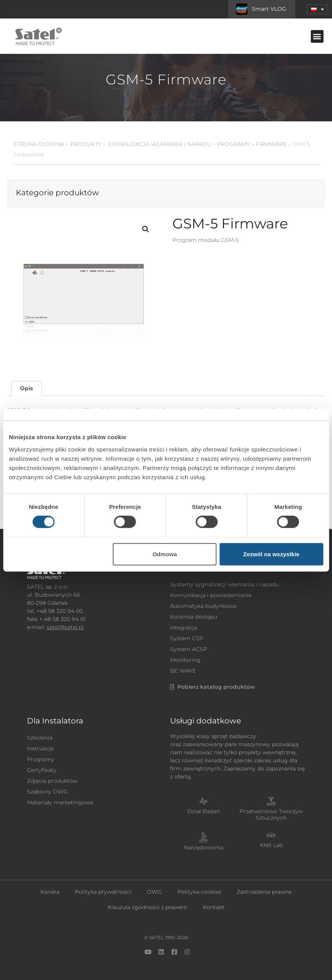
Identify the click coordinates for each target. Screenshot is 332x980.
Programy (233, 144)
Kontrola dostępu (194, 617)
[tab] (26, 388)
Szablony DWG (47, 792)
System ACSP (189, 649)
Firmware (271, 144)
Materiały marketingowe (60, 802)
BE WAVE (183, 671)
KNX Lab (271, 845)
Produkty (86, 144)
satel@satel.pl (65, 627)
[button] (317, 36)
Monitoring (185, 660)
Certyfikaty (42, 770)
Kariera (50, 892)
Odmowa (164, 554)
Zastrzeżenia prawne (264, 892)
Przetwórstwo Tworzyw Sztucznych (271, 815)
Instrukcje (40, 748)
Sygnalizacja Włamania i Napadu (159, 144)
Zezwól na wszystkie (271, 554)
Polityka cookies (199, 892)
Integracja (184, 628)
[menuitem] (318, 9)
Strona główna (39, 144)
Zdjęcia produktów (52, 781)
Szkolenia (40, 738)
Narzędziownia (204, 847)
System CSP (187, 638)
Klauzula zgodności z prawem (147, 907)
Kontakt (214, 907)
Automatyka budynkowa (203, 606)
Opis (26, 388)
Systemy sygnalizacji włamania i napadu (224, 584)
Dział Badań (204, 811)
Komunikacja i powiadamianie (211, 595)
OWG (154, 892)
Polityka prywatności (103, 892)
